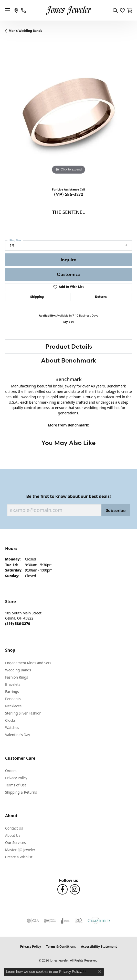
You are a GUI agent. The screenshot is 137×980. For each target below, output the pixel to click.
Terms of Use (16, 785)
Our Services (15, 843)
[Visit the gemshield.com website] (99, 921)
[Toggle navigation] (7, 10)
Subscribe (116, 510)
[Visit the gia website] (33, 921)
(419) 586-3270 (69, 194)
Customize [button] (69, 274)
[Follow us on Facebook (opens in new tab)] (62, 889)
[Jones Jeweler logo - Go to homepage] (68, 10)
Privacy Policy (16, 778)
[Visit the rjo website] (79, 921)
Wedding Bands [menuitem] (18, 670)
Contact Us (14, 828)
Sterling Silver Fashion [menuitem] (23, 713)
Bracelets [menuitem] (13, 684)
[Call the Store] (18, 624)
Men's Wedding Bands (25, 31)
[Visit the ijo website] (50, 921)
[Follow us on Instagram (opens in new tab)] (75, 889)
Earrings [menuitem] (12, 692)
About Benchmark (69, 360)
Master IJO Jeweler (20, 850)
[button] (115, 10)
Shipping (37, 297)
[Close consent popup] (100, 972)
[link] (16, 10)
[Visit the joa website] (65, 921)
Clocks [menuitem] (10, 720)
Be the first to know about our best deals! (69, 496)
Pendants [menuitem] (13, 699)
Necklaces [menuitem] (13, 706)
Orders (11, 771)
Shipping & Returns (21, 792)
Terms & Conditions (61, 946)
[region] (68, 112)
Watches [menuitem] (12, 727)
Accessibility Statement (99, 946)
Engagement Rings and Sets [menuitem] (28, 663)
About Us (13, 835)
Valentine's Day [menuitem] (18, 735)
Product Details (69, 346)
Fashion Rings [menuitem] (17, 677)
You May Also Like (68, 443)
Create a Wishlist (19, 857)
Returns (101, 297)
